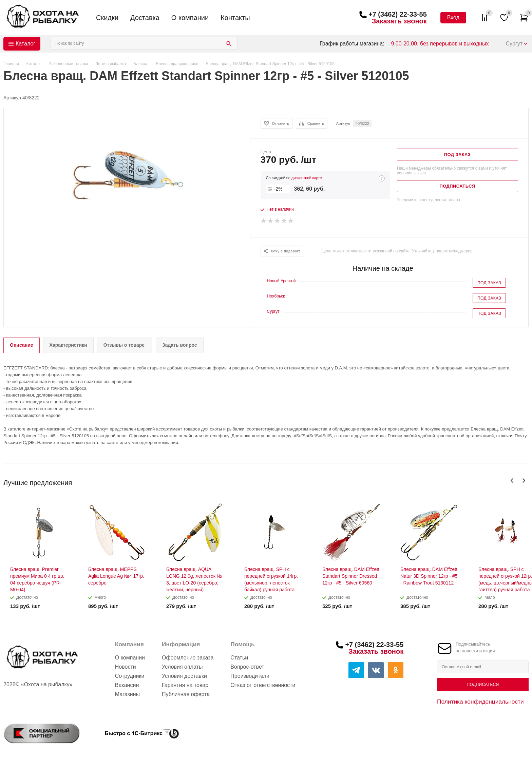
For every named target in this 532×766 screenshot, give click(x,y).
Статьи (239, 658)
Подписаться (483, 685)
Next (524, 481)
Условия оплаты (182, 667)
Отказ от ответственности (263, 685)
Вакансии (127, 685)
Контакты (235, 18)
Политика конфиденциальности (480, 702)
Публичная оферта (186, 694)
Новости (126, 667)
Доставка (145, 18)
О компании (190, 18)
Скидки (107, 18)
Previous (512, 481)
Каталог (25, 44)
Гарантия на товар (185, 685)
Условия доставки (184, 676)
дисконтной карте (307, 178)
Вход (453, 17)
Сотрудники (130, 676)
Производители (250, 676)
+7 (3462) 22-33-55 (398, 14)
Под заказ (489, 283)
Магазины (127, 694)
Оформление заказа (188, 658)
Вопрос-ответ (247, 667)
